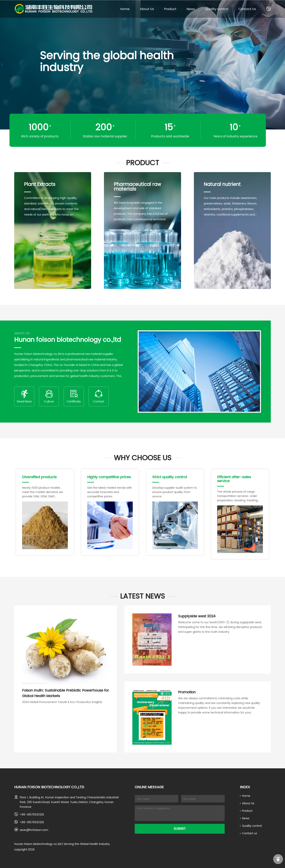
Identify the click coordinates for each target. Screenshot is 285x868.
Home (125, 9)
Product (170, 9)
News (191, 9)
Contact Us (247, 9)
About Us (147, 9)
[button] (2, 65)
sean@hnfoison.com (34, 830)
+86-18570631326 (32, 815)
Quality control (217, 9)
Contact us (249, 833)
